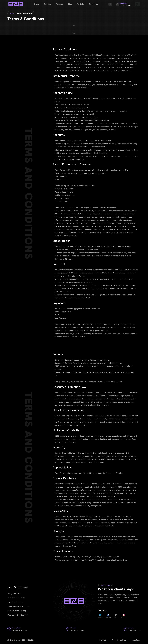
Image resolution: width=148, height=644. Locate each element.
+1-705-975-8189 (125, 5)
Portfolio (80, 4)
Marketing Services (15, 602)
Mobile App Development (18, 615)
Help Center (103, 640)
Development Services (17, 598)
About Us (60, 4)
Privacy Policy (136, 640)
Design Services (14, 593)
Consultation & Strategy (17, 611)
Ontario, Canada (77, 630)
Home (36, 4)
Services (47, 4)
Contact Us (93, 4)
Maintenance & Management (19, 606)
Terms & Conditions (119, 640)
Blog (70, 4)
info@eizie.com (134, 630)
